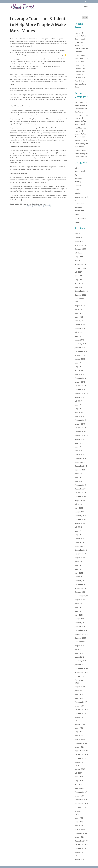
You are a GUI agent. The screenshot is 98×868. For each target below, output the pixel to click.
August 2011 (80, 600)
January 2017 (80, 424)
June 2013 (79, 531)
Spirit (77, 215)
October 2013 (80, 520)
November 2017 (81, 386)
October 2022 (80, 249)
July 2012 (78, 562)
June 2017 (79, 405)
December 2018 (81, 351)
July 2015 (78, 474)
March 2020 (80, 325)
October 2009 (80, 676)
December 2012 (81, 550)
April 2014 (79, 508)
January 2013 (80, 546)
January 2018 (80, 382)
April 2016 (79, 451)
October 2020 (80, 295)
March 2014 (79, 512)
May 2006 (79, 822)
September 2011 (81, 596)
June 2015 (79, 478)
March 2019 (79, 340)
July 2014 (78, 504)
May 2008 (79, 732)
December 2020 (81, 291)
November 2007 (81, 755)
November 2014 (81, 493)
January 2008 (80, 747)
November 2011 (81, 588)
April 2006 (79, 826)
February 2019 (80, 344)
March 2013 (79, 539)
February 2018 (80, 378)
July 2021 (78, 272)
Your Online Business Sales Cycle (80, 84)
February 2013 (80, 542)
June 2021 (79, 276)
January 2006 (80, 837)
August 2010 (80, 646)
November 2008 (81, 710)
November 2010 (81, 634)
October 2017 (80, 390)
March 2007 (80, 788)
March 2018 (79, 374)
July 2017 (78, 401)
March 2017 (79, 416)
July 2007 (78, 773)
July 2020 (79, 309)
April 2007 (79, 785)
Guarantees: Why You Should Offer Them (81, 59)
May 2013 (79, 535)
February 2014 (80, 516)
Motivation (79, 204)
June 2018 (79, 363)
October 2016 (80, 432)
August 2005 (80, 859)
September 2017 (81, 394)
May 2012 (79, 569)
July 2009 (79, 691)
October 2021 (80, 268)
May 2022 (79, 257)
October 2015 (80, 470)
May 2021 (79, 280)
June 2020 (79, 313)
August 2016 (80, 439)
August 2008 (80, 724)
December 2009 (81, 669)
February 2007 (81, 792)
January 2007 (80, 796)
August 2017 (80, 397)
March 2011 (79, 619)
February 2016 (80, 458)
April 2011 (79, 615)
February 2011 (80, 623)
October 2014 (80, 497)
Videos (77, 222)
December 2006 (81, 800)
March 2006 (80, 830)
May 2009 (79, 698)
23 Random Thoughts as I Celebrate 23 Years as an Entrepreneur (80, 71)
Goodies (78, 186)
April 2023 (79, 234)
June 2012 (79, 565)
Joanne (77, 141)
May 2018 (79, 367)
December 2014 (81, 489)
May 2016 (79, 447)
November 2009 (81, 672)
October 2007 (80, 759)
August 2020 (80, 306)
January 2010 (80, 665)
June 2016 (79, 443)
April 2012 (79, 573)
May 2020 (79, 317)
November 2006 (81, 804)
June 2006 (79, 818)
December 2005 (81, 841)
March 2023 (79, 238)
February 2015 (80, 485)
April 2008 (79, 736)
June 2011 (78, 607)
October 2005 (80, 849)
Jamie (77, 151)
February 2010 (81, 661)
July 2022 (78, 253)
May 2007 (79, 781)
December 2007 (81, 751)
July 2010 (78, 649)
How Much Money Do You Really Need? (80, 36)
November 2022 (81, 245)
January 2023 (80, 242)
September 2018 (81, 355)
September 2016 (81, 436)
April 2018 (79, 371)
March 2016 (79, 455)
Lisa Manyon (80, 128)
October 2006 (80, 807)
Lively (77, 189)
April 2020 (79, 321)
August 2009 (80, 687)
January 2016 (80, 462)
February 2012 (80, 581)
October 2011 (80, 592)
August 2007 (80, 769)
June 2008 (79, 728)
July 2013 (78, 527)
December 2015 (81, 466)
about (86, 7)
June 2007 (79, 777)
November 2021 (81, 264)
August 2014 (80, 501)
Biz (76, 175)
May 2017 (79, 409)
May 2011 (78, 611)
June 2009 (79, 695)
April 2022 (79, 261)
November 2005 (81, 845)
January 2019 (80, 348)
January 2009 (80, 706)
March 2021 (79, 287)
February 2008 (81, 743)
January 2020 (80, 329)
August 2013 (80, 523)
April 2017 (79, 413)
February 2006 (81, 833)
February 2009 (81, 702)
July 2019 (78, 332)
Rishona (78, 102)
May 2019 (79, 336)
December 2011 (81, 584)
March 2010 (79, 657)
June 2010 (79, 653)
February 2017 (80, 420)
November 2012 (81, 554)
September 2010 (81, 642)
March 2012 (79, 577)
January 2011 (80, 627)
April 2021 (79, 284)
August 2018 (80, 359)
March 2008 (80, 739)
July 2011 (78, 604)
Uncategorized (81, 218)
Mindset (78, 193)
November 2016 (81, 428)
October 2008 (80, 714)
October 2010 (80, 638)
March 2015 (79, 481)
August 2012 (80, 558)
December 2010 (81, 630)
